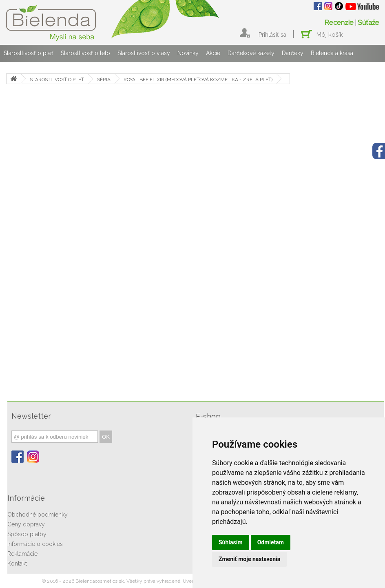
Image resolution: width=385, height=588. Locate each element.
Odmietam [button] (271, 542)
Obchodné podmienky (38, 515)
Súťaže (368, 22)
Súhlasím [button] (231, 542)
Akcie (213, 53)
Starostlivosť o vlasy (144, 53)
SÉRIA (104, 80)
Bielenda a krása (332, 53)
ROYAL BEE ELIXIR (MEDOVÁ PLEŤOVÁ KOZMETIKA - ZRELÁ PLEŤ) (198, 80)
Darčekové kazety (251, 53)
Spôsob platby (27, 534)
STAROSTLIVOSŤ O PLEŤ (57, 80)
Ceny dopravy (26, 524)
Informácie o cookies (35, 544)
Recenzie (339, 22)
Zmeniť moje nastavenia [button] (249, 559)
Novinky (188, 53)
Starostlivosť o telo (85, 53)
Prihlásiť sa (272, 35)
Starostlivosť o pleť (29, 53)
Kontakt (17, 564)
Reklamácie (22, 554)
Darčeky (293, 53)
